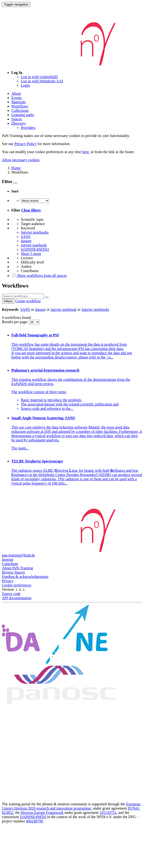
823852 (8, 813)
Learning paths (23, 115)
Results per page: (15, 322)
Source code (11, 594)
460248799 (34, 821)
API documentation (17, 598)
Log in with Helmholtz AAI (42, 81)
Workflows (20, 106)
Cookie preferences (17, 585)
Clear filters (31, 210)
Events (17, 98)
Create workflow (28, 301)
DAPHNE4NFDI (33, 817)
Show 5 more (31, 254)
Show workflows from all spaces (39, 276)
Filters (8, 301)
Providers (28, 128)
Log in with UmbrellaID (39, 77)
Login (25, 85)
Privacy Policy (25, 144)
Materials (18, 102)
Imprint (8, 559)
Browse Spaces (13, 572)
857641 (134, 808)
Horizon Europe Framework (42, 813)
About (16, 93)
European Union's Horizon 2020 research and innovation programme (71, 806)
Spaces (17, 119)
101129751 (108, 813)
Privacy (8, 581)
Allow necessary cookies (21, 160)
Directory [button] (19, 123)
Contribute (10, 564)
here (85, 152)
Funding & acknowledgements (25, 577)
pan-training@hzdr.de (18, 555)
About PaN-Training (17, 568)
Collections (20, 111)
